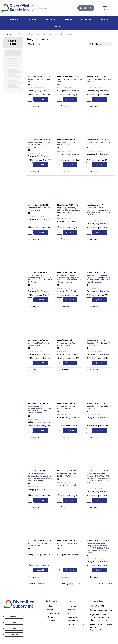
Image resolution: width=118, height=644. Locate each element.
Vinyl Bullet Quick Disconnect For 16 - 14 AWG (69, 144)
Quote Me (41, 99)
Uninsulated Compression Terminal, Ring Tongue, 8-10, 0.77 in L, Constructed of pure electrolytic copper (99, 279)
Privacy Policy (72, 621)
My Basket (71, 610)
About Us (59, 27)
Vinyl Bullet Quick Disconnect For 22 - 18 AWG (40, 209)
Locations (105, 20)
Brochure (13, 20)
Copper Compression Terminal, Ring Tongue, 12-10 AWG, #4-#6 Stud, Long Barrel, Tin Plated (40, 279)
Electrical (31, 20)
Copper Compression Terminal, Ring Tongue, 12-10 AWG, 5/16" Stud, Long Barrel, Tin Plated (99, 211)
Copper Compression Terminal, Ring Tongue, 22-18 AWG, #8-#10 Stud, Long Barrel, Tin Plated (40, 409)
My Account (72, 606)
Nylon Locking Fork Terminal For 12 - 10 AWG (39, 545)
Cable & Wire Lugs (74, 221)
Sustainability (50, 617)
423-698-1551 (100, 606)
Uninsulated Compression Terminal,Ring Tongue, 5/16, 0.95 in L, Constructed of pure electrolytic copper (40, 477)
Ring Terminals (43, 91)
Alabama (12, 617)
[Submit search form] (86, 8)
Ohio (31, 617)
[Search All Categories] (63, 8)
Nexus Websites (63, 641)
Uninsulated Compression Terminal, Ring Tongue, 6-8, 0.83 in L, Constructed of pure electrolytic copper (69, 279)
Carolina (12, 623)
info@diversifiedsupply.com (104, 610)
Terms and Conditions (76, 624)
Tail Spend (50, 20)
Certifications (51, 621)
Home (8, 34)
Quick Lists (71, 613)
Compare (33, 106)
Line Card (49, 610)
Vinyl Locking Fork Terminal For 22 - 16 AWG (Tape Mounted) (39, 145)
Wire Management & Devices (26, 34)
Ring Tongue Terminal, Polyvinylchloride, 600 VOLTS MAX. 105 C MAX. (69, 210)
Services (68, 20)
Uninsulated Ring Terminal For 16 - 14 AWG (39, 344)
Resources (86, 20)
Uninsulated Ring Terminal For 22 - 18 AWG (68, 407)
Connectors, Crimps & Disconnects (57, 34)
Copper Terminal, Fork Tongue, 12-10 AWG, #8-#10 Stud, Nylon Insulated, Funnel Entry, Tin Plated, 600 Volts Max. (99, 478)
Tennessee (31, 623)
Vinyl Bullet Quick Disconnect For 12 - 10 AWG (98, 144)
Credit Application (74, 617)
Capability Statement (53, 613)
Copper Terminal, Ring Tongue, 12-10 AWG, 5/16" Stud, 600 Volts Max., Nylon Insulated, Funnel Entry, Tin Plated (98, 548)
